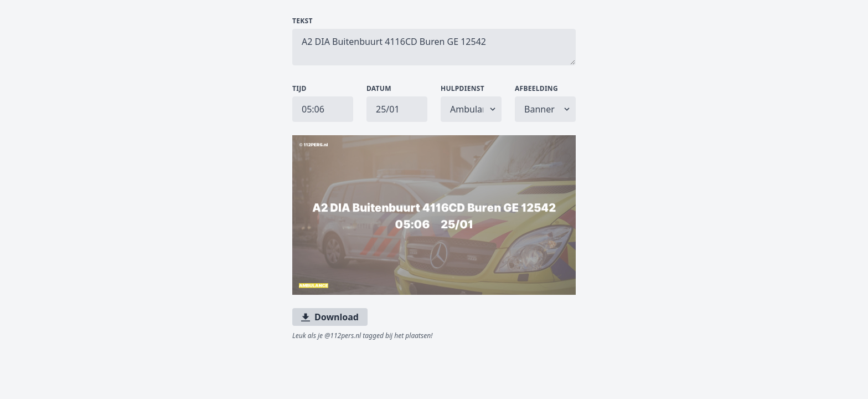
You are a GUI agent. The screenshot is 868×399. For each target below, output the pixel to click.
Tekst (303, 21)
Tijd (299, 89)
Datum (379, 89)
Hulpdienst (463, 89)
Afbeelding (536, 89)
